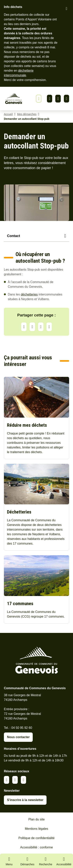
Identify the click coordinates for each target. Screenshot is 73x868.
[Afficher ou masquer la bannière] (39, 99)
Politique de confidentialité (37, 838)
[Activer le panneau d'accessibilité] (64, 862)
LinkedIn (32, 327)
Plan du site (37, 819)
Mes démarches (27, 114)
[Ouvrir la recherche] (46, 861)
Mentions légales (36, 829)
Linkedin (50, 99)
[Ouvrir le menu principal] (9, 861)
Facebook (58, 99)
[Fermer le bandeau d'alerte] (66, 9)
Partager (24, 327)
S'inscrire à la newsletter (25, 800)
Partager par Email (49, 327)
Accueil (8, 114)
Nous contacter (18, 737)
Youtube (66, 99)
